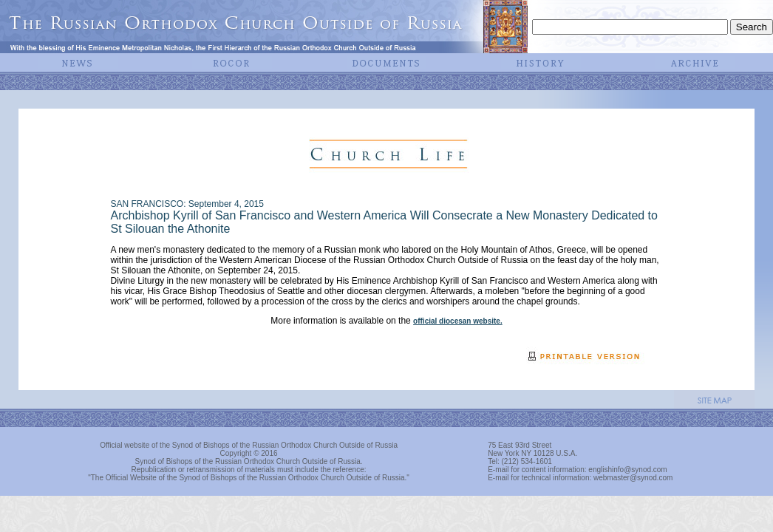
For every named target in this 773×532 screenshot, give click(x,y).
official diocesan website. (458, 321)
